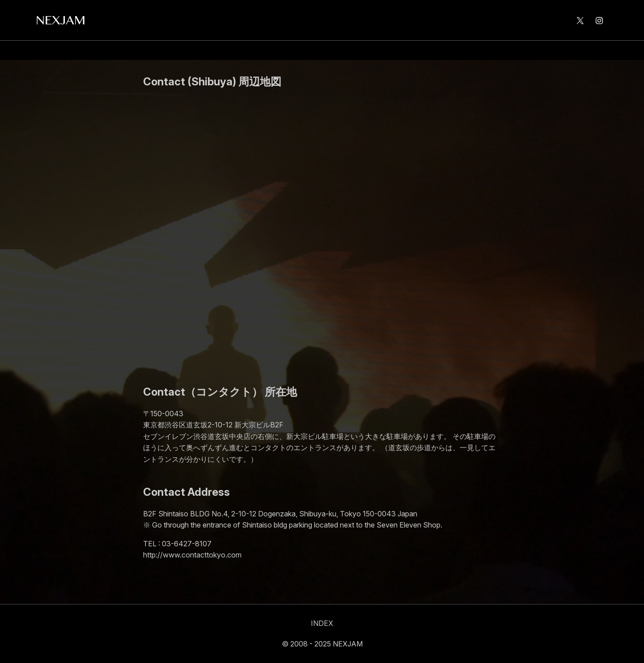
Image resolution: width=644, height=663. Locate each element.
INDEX (322, 623)
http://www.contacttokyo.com (192, 555)
